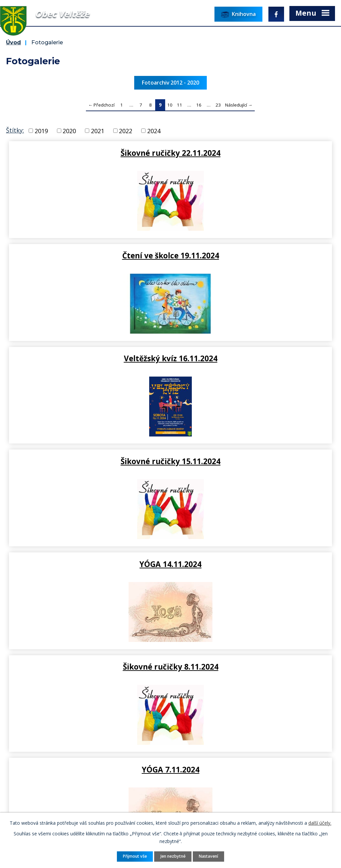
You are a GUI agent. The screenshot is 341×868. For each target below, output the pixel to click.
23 (218, 105)
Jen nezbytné (173, 856)
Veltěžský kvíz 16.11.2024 (88, 255)
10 (170, 105)
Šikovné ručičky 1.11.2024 (88, 564)
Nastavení (208, 856)
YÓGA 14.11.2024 (88, 358)
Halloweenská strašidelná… (253, 564)
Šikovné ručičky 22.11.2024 (88, 153)
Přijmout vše (135, 856)
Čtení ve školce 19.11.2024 (253, 153)
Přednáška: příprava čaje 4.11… (253, 461)
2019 (41, 131)
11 (179, 105)
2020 (69, 131)
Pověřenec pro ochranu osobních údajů (62, 769)
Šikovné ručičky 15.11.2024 (253, 255)
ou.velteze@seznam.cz (145, 743)
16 (199, 105)
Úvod (13, 42)
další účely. (320, 823)
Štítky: (15, 130)
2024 (154, 131)
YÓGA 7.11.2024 (88, 461)
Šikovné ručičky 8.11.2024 (253, 358)
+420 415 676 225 (139, 734)
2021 (98, 131)
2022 (126, 131)
